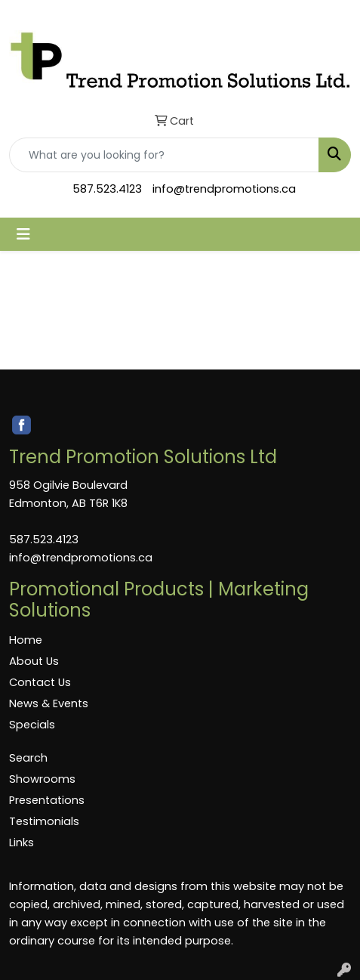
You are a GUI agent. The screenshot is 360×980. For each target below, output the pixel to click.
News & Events (49, 703)
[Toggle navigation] (23, 234)
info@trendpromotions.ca (224, 189)
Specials (32, 725)
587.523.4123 (107, 189)
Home (26, 640)
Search (28, 758)
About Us (34, 661)
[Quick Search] (164, 155)
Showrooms (42, 779)
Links (22, 842)
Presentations (47, 800)
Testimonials (44, 821)
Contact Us (40, 682)
